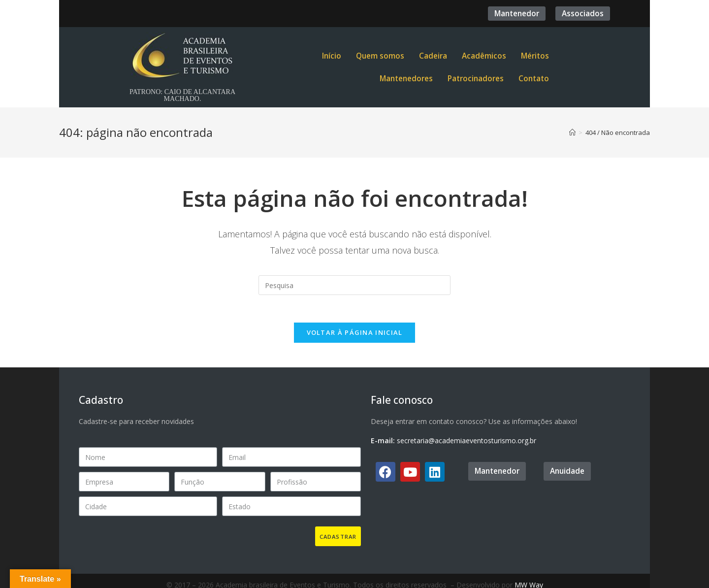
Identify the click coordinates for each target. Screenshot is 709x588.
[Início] (572, 132)
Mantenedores (406, 79)
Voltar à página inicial (355, 334)
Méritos (535, 56)
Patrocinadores (476, 79)
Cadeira (433, 56)
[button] (517, 14)
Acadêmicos (484, 56)
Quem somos (380, 56)
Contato (534, 79)
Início (332, 56)
